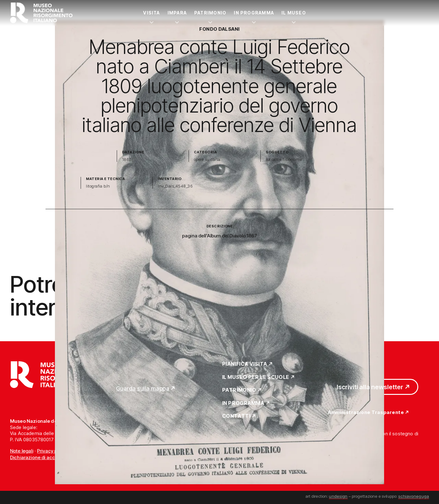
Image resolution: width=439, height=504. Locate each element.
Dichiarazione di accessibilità (42, 457)
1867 (127, 159)
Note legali (22, 451)
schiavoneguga (414, 496)
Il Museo (294, 13)
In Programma (254, 13)
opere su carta (207, 159)
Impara (177, 13)
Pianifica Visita (245, 364)
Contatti (236, 416)
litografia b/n (98, 186)
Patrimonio (210, 13)
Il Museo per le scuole (256, 377)
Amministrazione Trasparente (366, 413)
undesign (338, 496)
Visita (151, 13)
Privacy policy (52, 451)
